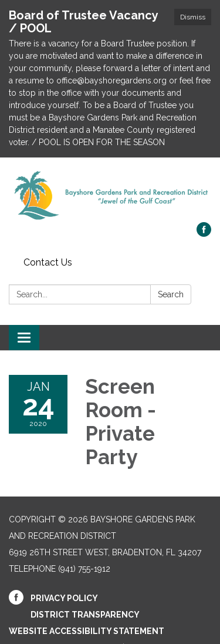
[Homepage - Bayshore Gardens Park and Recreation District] (110, 196)
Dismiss (193, 17)
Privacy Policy (64, 598)
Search (171, 294)
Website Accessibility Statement (87, 631)
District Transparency (85, 615)
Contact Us (48, 262)
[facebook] (204, 234)
